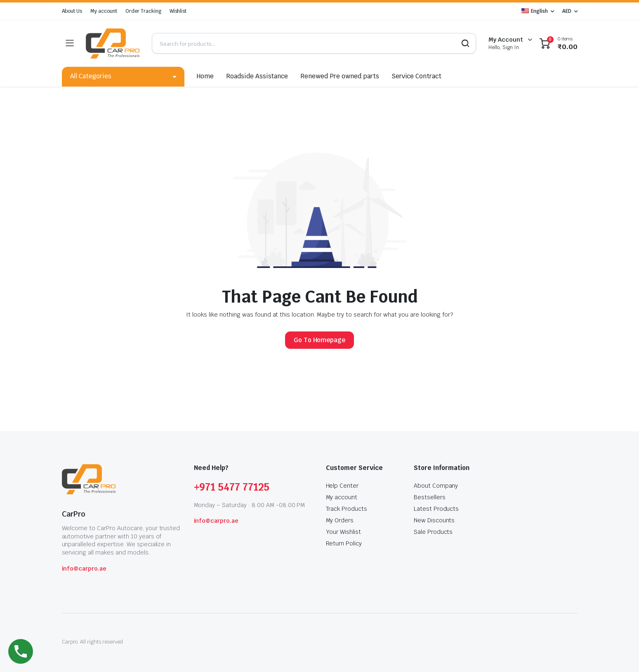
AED (567, 11)
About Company (436, 486)
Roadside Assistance (257, 76)
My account (104, 11)
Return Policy (344, 543)
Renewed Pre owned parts (340, 76)
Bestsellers (430, 497)
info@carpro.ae (84, 569)
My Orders (340, 520)
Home (205, 76)
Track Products (347, 509)
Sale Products (433, 532)
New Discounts (434, 520)
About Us (72, 11)
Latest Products (436, 509)
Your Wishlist (344, 532)
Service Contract (417, 76)
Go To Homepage (320, 340)
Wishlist (178, 11)
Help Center (342, 486)
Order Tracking (143, 11)
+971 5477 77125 (232, 487)
